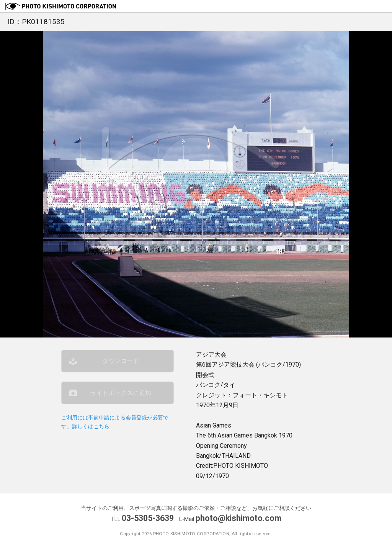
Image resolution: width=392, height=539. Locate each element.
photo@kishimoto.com (238, 518)
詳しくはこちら (91, 427)
